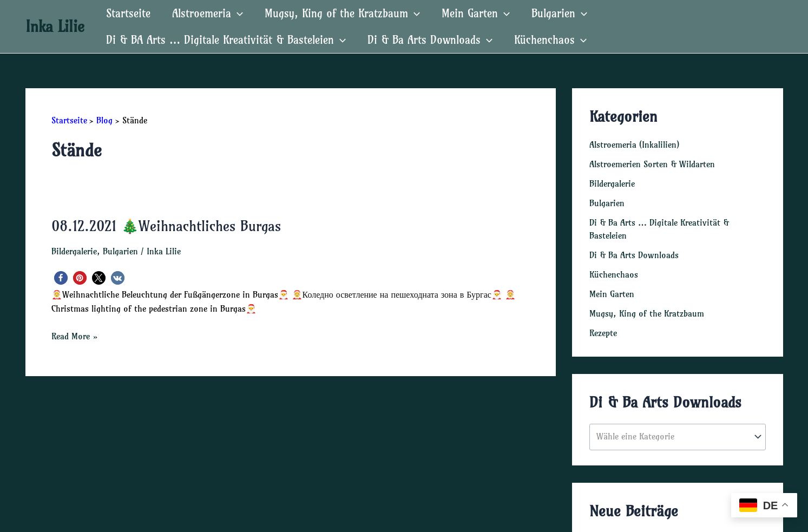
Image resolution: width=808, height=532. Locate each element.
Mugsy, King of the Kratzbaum (342, 13)
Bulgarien (559, 13)
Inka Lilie (55, 26)
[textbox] (672, 437)
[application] (237, 13)
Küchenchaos (550, 40)
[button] (61, 278)
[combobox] (678, 437)
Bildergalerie (74, 251)
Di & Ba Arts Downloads (430, 40)
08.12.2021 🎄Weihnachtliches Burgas (166, 226)
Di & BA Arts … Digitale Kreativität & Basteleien (226, 40)
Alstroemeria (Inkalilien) (634, 145)
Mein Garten (476, 13)
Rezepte (603, 333)
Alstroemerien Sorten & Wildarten (652, 164)
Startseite (128, 13)
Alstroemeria (208, 13)
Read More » (75, 336)
